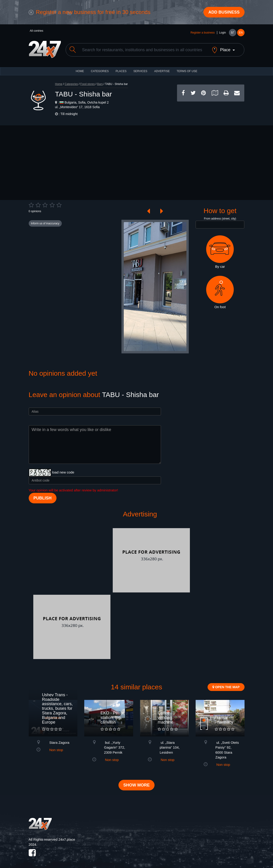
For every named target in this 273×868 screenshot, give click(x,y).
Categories (71, 84)
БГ (233, 33)
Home (59, 84)
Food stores (88, 84)
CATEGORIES (100, 71)
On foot (220, 292)
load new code (63, 472)
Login (222, 33)
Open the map (226, 687)
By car (220, 252)
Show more (136, 785)
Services (140, 71)
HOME (80, 71)
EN (241, 33)
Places (121, 71)
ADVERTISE (162, 71)
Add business (224, 12)
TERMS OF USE (187, 71)
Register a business (203, 33)
